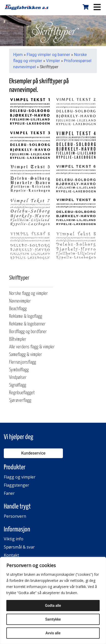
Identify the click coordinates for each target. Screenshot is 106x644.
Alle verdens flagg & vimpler (32, 347)
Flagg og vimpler (20, 477)
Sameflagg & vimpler (26, 355)
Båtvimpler (18, 339)
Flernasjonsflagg (23, 362)
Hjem (18, 55)
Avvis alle (53, 633)
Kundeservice (33, 453)
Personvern (15, 516)
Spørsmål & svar (19, 547)
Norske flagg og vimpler (29, 293)
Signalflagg (18, 385)
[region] (53, 600)
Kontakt (11, 555)
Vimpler (53, 61)
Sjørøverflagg (20, 400)
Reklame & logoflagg (26, 316)
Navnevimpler (20, 301)
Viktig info (14, 539)
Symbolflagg (19, 370)
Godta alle (53, 606)
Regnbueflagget (22, 393)
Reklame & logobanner (27, 324)
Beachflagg (18, 309)
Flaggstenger (16, 485)
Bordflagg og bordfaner (28, 332)
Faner (9, 493)
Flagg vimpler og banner (48, 55)
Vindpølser (18, 378)
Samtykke (53, 619)
